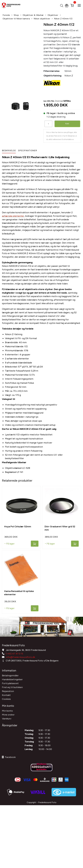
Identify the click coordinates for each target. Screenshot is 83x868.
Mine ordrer (8, 715)
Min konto (7, 711)
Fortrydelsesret (10, 683)
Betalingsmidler (10, 676)
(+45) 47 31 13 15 (14, 654)
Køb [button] (67, 124)
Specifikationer (27, 151)
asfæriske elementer (13, 216)
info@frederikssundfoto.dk (20, 657)
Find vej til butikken (12, 687)
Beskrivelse (9, 151)
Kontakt (6, 695)
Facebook (9, 757)
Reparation (8, 691)
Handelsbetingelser (12, 679)
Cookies (6, 699)
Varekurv (7, 719)
